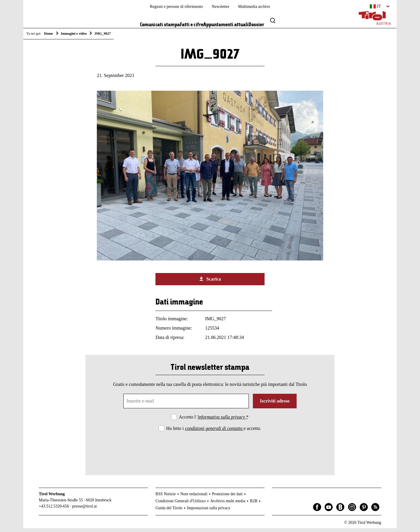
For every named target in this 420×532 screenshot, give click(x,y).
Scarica (210, 283)
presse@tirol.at (84, 510)
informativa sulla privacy (222, 421)
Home (49, 34)
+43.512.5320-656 (54, 510)
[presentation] (210, 452)
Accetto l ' (214, 421)
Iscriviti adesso (275, 405)
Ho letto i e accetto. (214, 432)
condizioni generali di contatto (214, 432)
